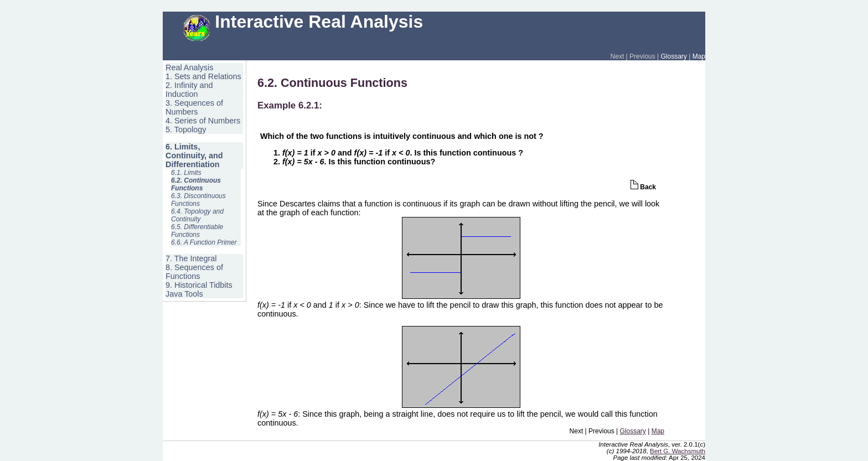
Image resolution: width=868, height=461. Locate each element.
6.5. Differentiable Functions (197, 231)
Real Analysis (189, 68)
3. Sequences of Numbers (194, 107)
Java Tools (184, 294)
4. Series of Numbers (203, 121)
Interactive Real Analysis (303, 22)
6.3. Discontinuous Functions (198, 200)
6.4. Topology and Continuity (197, 215)
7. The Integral (191, 258)
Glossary (674, 56)
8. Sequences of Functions (194, 272)
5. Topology (186, 130)
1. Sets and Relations (203, 76)
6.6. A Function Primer (204, 242)
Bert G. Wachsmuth (678, 451)
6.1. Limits (186, 173)
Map (699, 56)
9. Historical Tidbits (199, 285)
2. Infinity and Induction (189, 90)
